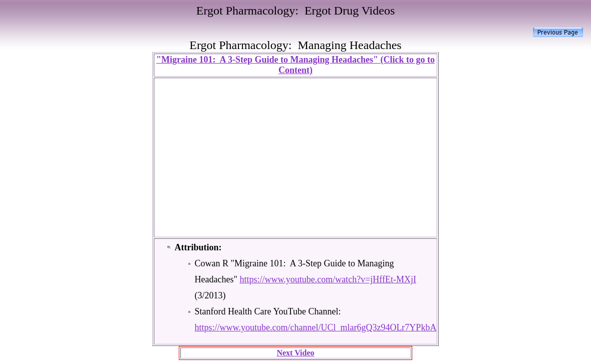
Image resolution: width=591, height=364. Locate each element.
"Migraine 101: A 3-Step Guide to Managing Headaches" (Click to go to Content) (295, 65)
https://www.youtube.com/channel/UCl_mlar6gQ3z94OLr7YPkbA (316, 327)
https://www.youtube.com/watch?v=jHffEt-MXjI (328, 279)
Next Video (295, 353)
